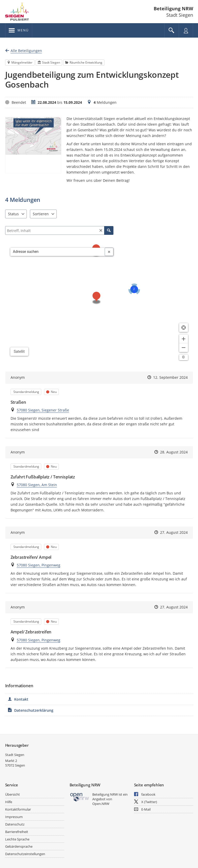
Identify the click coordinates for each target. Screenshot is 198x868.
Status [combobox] (13, 214)
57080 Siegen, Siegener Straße (43, 410)
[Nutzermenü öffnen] (186, 30)
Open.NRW (101, 804)
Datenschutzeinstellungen (25, 854)
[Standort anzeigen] (184, 328)
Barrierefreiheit (17, 832)
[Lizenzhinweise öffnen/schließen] (184, 357)
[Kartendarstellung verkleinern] (184, 348)
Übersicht (13, 794)
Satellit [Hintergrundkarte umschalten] (19, 351)
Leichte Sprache (17, 839)
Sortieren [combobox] (41, 214)
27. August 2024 (174, 532)
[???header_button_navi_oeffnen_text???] (19, 30)
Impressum (14, 817)
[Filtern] (59, 230)
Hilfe (9, 802)
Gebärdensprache (19, 846)
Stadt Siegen (15, 755)
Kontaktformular (18, 809)
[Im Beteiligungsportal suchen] (171, 30)
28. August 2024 (174, 452)
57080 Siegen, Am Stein (37, 485)
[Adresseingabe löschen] (109, 252)
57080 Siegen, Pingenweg (39, 565)
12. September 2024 (170, 377)
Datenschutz (15, 824)
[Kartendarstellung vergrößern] (184, 339)
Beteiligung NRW (173, 8)
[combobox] (58, 252)
